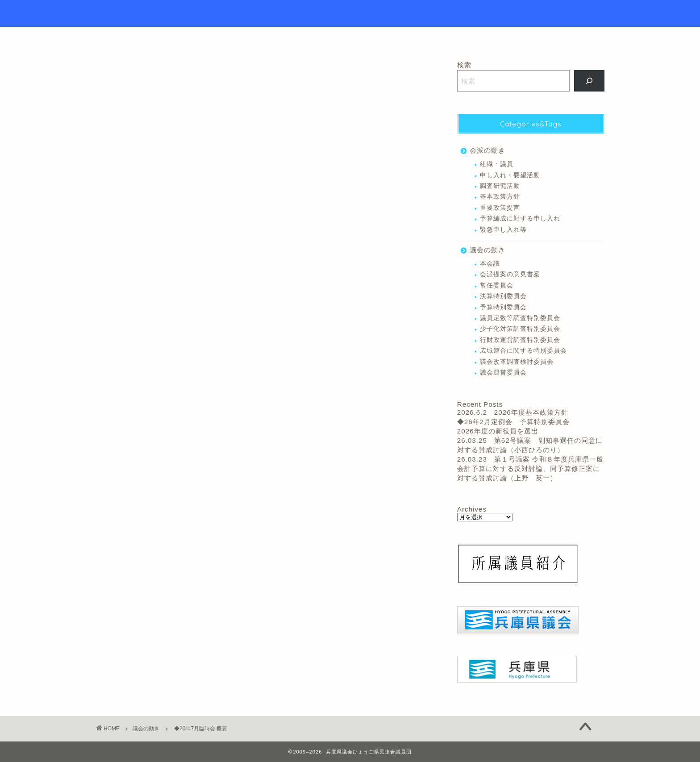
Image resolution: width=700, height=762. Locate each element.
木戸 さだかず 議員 (125, 428)
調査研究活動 (500, 186)
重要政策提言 (500, 208)
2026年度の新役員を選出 (498, 431)
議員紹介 (360, 37)
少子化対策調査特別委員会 (520, 329)
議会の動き (112, 74)
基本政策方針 (500, 197)
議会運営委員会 (503, 373)
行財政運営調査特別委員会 (520, 340)
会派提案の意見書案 (510, 274)
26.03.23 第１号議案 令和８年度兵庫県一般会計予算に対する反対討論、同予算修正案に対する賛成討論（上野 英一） (530, 468)
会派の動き (487, 150)
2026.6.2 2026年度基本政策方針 (513, 412)
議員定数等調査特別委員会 (520, 318)
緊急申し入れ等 (503, 230)
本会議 (169, 428)
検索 (464, 65)
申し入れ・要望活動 (510, 175)
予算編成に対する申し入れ (520, 219)
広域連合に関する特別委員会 (523, 351)
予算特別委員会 (503, 307)
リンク (406, 37)
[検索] (590, 81)
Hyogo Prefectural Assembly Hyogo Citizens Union (350, 13)
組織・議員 (497, 164)
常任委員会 (497, 285)
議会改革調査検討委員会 (517, 362)
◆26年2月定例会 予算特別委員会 (513, 422)
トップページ (304, 37)
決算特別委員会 (503, 296)
